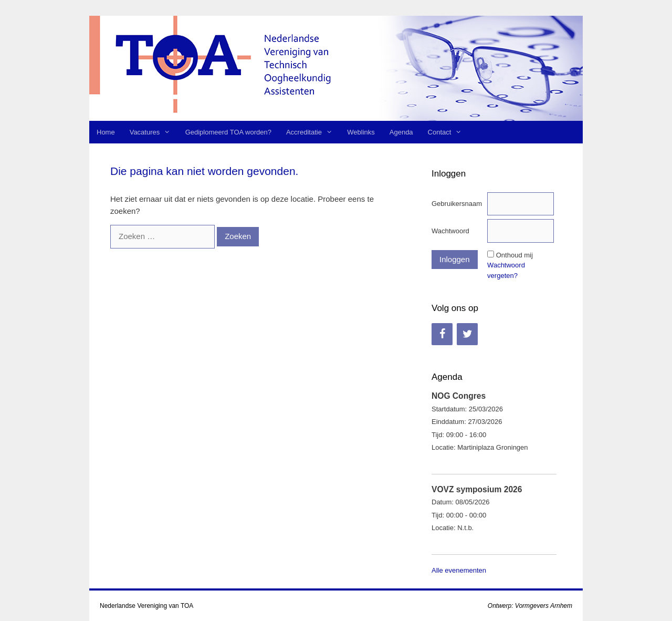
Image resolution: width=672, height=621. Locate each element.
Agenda (401, 132)
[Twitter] (467, 334)
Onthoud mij (514, 255)
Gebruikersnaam (457, 204)
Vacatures (154, 132)
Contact (449, 132)
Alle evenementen (459, 570)
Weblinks (361, 132)
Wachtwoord (450, 231)
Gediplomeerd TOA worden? (228, 132)
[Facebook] (442, 334)
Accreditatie (313, 132)
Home (106, 132)
